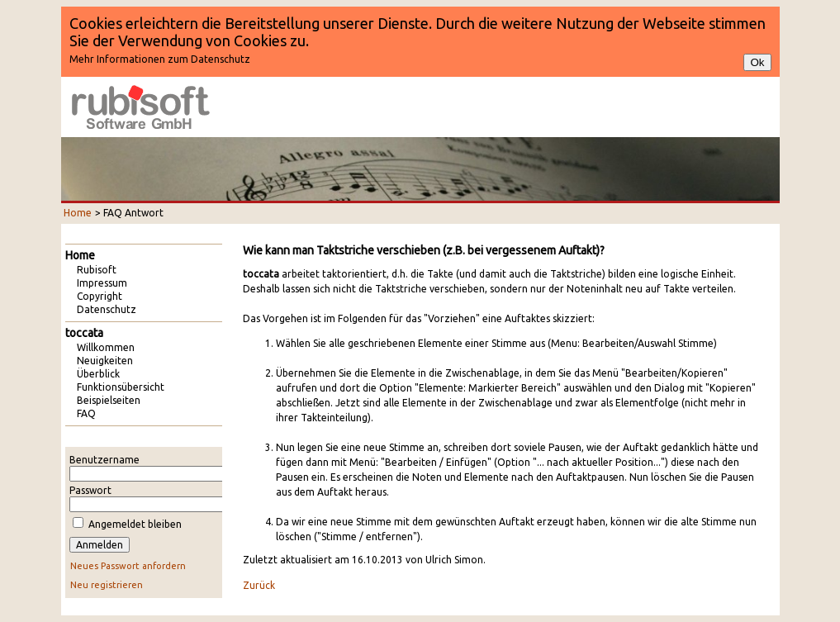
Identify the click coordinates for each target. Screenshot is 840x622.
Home (78, 213)
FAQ (86, 413)
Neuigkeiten (105, 361)
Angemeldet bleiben (135, 524)
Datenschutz (107, 309)
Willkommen (106, 347)
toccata (84, 333)
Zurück (259, 585)
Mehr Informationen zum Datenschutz (160, 59)
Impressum (102, 283)
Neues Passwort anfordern (128, 566)
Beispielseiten (109, 400)
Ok (757, 62)
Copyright (100, 296)
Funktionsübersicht (121, 387)
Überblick (98, 374)
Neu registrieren (107, 585)
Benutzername (104, 460)
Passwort (90, 490)
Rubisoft (97, 270)
